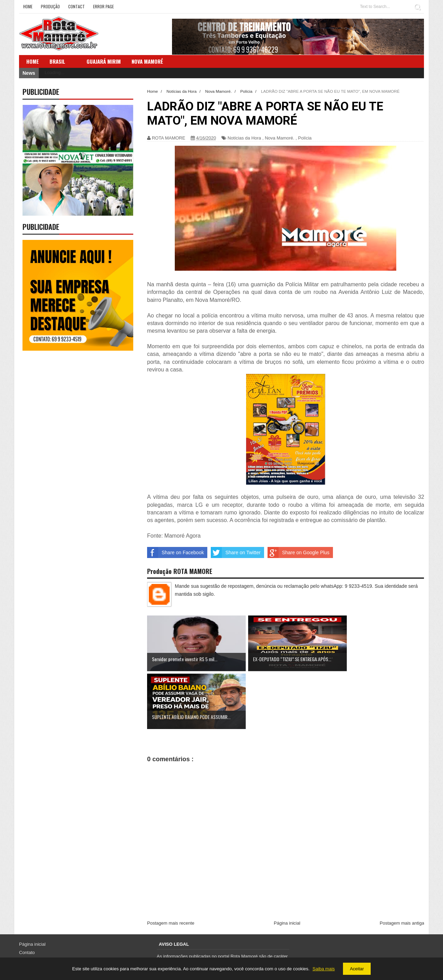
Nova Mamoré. (279, 138)
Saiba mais (324, 969)
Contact (76, 6)
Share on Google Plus (299, 552)
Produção (50, 6)
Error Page (103, 6)
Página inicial (287, 865)
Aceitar (357, 969)
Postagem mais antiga (402, 865)
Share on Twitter (236, 552)
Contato (27, 894)
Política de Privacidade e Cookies (53, 919)
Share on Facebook (175, 552)
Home (28, 6)
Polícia (305, 138)
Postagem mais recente (171, 865)
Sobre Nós (30, 902)
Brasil (57, 61)
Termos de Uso (34, 911)
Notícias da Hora (245, 138)
